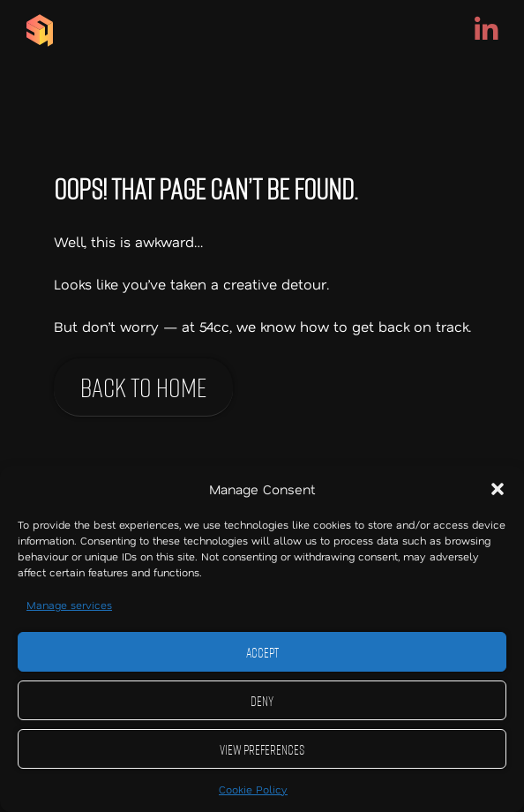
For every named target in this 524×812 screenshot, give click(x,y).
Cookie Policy (253, 789)
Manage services (69, 605)
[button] (498, 489)
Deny (262, 701)
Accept (262, 652)
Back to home (143, 387)
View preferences (262, 749)
